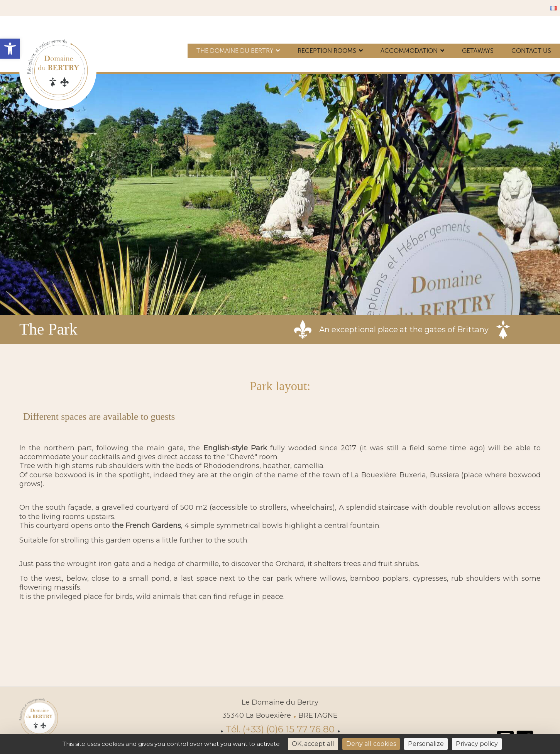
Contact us (531, 51)
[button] (10, 49)
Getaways (478, 51)
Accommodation (409, 51)
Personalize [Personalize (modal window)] (426, 744)
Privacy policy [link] (477, 744)
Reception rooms (327, 51)
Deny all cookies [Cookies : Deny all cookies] (371, 744)
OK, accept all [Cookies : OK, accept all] (313, 744)
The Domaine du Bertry (235, 51)
